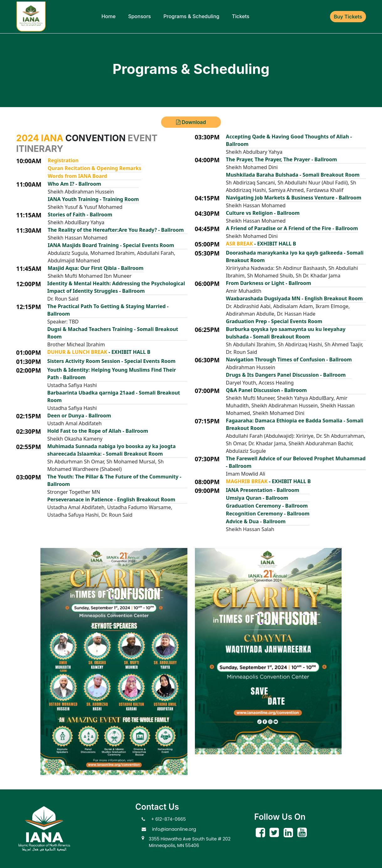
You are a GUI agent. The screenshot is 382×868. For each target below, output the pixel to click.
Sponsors (140, 16)
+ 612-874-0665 (168, 819)
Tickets (241, 16)
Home (109, 16)
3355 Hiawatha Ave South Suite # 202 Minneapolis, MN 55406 (190, 842)
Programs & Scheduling (191, 16)
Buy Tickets (348, 17)
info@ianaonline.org (174, 829)
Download (191, 122)
